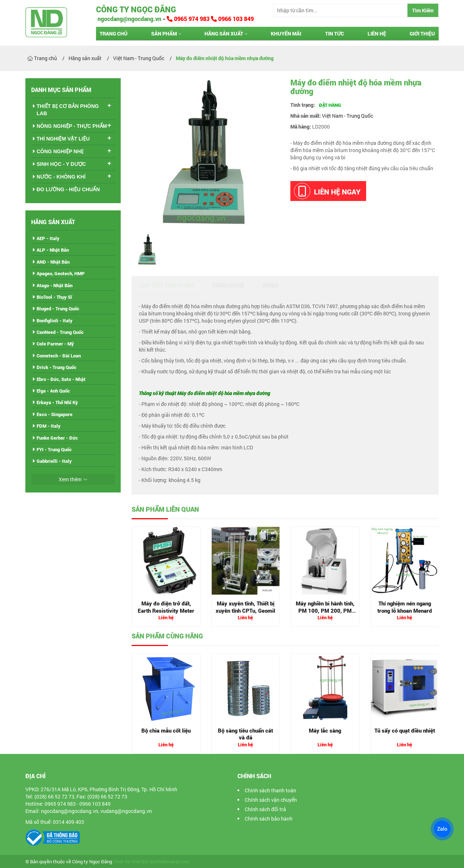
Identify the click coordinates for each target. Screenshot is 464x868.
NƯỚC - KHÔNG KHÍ (61, 177)
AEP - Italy (48, 238)
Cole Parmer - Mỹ (55, 344)
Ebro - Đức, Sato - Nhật (61, 379)
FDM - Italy (49, 426)
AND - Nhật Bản (53, 262)
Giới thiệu (422, 33)
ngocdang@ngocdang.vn (129, 19)
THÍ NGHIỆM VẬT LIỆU (63, 139)
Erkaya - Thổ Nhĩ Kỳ (57, 402)
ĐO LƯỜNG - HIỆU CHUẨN (68, 189)
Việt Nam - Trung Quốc (347, 116)
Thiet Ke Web (127, 862)
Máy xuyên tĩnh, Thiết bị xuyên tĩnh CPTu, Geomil (245, 607)
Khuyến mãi (286, 33)
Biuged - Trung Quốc (58, 309)
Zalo (442, 829)
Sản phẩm (164, 33)
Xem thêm (70, 479)
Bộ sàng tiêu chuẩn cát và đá (245, 734)
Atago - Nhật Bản (55, 285)
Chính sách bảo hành (269, 819)
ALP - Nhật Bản (53, 250)
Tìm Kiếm (423, 10)
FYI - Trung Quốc (54, 449)
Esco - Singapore (55, 414)
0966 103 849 (232, 19)
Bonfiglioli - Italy (55, 320)
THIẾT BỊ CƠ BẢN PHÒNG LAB (68, 110)
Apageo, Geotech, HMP (61, 273)
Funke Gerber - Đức (57, 438)
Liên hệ (377, 33)
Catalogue (228, 285)
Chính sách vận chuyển (271, 800)
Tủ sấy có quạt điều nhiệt (405, 730)
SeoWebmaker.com (169, 862)
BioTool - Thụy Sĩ (54, 297)
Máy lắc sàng (325, 730)
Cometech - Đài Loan (59, 356)
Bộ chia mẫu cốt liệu (166, 730)
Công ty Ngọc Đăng (136, 9)
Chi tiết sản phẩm (167, 285)
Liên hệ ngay (327, 191)
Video (270, 285)
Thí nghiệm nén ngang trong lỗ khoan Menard (405, 607)
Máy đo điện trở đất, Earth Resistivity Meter (166, 607)
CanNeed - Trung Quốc (60, 332)
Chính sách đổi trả (265, 809)
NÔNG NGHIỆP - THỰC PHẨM (72, 126)
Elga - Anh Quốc (53, 391)
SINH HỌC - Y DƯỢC (61, 164)
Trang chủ (114, 33)
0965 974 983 (189, 19)
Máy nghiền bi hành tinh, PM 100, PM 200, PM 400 (325, 610)
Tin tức (335, 33)
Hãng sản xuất (224, 33)
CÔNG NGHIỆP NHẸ (60, 151)
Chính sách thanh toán (270, 790)
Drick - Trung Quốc (57, 367)
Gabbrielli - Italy (54, 461)
